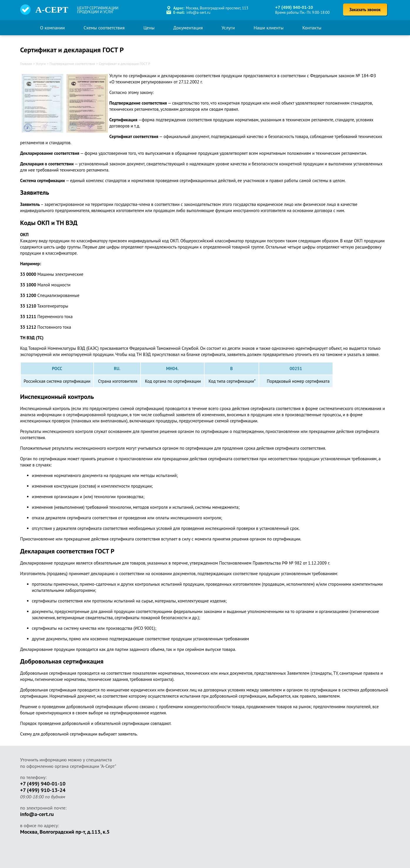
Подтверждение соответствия (72, 64)
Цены (149, 28)
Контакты (312, 28)
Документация (188, 28)
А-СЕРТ (52, 10)
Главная (26, 64)
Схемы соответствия (104, 28)
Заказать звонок (365, 10)
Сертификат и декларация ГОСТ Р (125, 64)
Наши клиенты (269, 28)
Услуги (228, 28)
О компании (53, 28)
